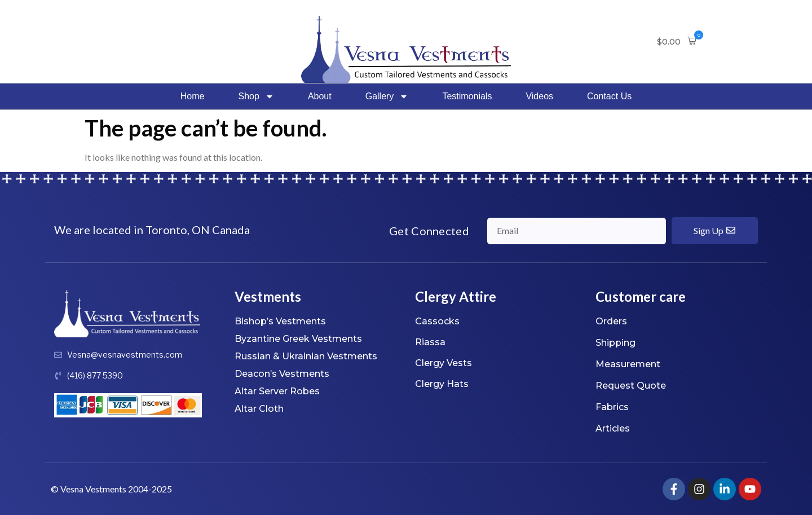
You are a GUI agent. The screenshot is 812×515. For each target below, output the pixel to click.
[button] (677, 42)
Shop (256, 96)
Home (193, 96)
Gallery (387, 96)
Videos (539, 96)
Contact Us (609, 96)
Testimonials (467, 96)
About (320, 96)
